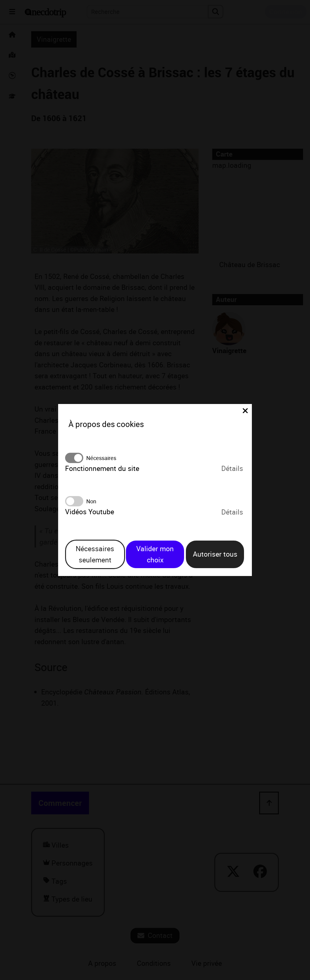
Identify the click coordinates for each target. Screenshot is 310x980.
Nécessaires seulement (95, 554)
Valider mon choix (155, 554)
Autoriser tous (215, 554)
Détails (232, 469)
